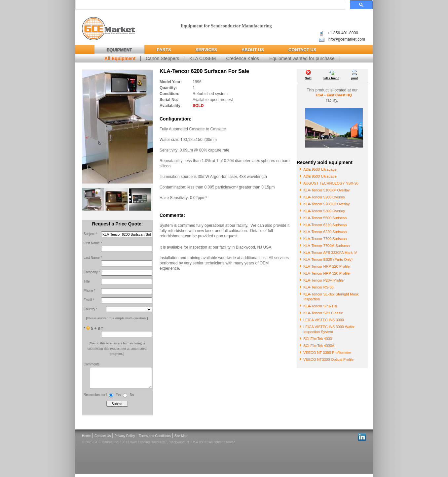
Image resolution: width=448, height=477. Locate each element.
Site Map (181, 439)
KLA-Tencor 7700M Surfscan (327, 246)
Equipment (119, 50)
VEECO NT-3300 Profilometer (327, 353)
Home (86, 439)
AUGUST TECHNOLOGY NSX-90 (331, 183)
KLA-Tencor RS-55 (318, 287)
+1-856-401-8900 (343, 33)
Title (87, 281)
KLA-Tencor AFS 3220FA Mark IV (330, 253)
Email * (89, 300)
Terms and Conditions (155, 439)
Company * (92, 272)
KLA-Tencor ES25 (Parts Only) (328, 259)
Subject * (90, 234)
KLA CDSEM (203, 58)
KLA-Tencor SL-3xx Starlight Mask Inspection (331, 297)
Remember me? (95, 398)
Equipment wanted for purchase (302, 58)
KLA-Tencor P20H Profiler (324, 280)
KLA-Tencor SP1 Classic (323, 313)
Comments (92, 364)
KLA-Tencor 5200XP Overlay (326, 204)
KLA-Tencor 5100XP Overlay (326, 190)
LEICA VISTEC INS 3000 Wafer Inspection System (329, 329)
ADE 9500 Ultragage (320, 169)
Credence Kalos (243, 58)
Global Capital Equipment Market (109, 29)
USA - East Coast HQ (334, 95)
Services (206, 50)
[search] (210, 5)
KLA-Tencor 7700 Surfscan (325, 239)
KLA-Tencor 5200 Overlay (324, 197)
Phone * (90, 291)
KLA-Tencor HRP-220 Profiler (327, 266)
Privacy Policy (125, 439)
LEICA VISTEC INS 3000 (324, 320)
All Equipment (120, 58)
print (355, 78)
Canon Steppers (162, 58)
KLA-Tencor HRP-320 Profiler (327, 273)
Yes (119, 398)
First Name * (93, 243)
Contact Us (302, 50)
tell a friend (331, 78)
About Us (253, 50)
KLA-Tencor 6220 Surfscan (325, 225)
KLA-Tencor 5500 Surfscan (325, 218)
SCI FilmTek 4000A (319, 346)
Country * (91, 309)
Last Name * (93, 258)
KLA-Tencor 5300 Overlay (324, 211)
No (132, 398)
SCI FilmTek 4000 (318, 339)
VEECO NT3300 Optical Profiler (329, 359)
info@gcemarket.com (346, 39)
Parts (164, 50)
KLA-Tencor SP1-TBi (320, 306)
